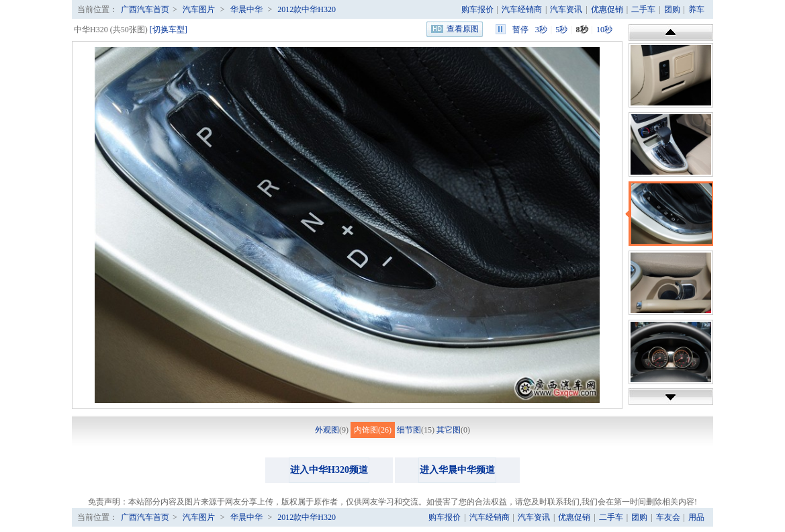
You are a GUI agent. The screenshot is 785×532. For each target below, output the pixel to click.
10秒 (604, 30)
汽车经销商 (522, 9)
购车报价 (477, 9)
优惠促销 (607, 9)
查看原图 (463, 29)
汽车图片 (199, 9)
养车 (696, 9)
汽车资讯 (566, 9)
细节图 (409, 430)
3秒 (541, 30)
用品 (696, 517)
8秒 (582, 30)
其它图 (449, 430)
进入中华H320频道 (329, 470)
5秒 (561, 30)
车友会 (668, 517)
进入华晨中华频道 (457, 470)
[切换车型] (169, 30)
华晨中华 (246, 9)
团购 (672, 9)
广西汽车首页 (145, 9)
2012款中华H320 (307, 9)
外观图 (327, 430)
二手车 (643, 9)
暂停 (520, 30)
